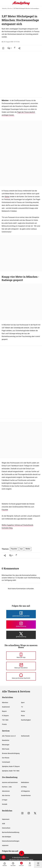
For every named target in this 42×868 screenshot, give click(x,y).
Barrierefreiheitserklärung (11, 832)
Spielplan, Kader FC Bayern (11, 766)
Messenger (6, 745)
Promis (4, 724)
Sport (23, 703)
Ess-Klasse (6, 758)
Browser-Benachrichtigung (11, 753)
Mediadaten (25, 782)
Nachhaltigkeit (26, 720)
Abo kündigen (7, 837)
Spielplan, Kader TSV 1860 (11, 771)
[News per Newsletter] (21, 666)
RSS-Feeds (6, 749)
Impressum (6, 819)
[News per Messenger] (21, 656)
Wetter (7, 197)
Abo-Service (6, 795)
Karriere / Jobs (7, 787)
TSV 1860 (5, 720)
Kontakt (5, 804)
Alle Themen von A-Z (9, 736)
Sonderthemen (26, 795)
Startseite (4, 8)
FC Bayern (5, 716)
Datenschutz (6, 828)
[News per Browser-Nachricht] (21, 676)
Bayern (4, 711)
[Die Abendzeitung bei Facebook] (21, 614)
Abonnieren (6, 791)
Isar (21, 549)
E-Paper (5, 800)
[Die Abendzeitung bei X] (21, 635)
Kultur (23, 711)
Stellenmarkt (25, 736)
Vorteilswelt (6, 762)
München (10, 8)
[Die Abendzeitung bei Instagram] (21, 624)
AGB (3, 824)
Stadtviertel (6, 707)
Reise (23, 716)
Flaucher (5, 510)
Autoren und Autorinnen (10, 782)
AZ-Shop (24, 787)
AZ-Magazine (25, 791)
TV (22, 707)
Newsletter (6, 740)
